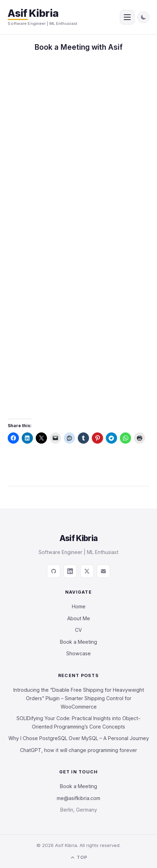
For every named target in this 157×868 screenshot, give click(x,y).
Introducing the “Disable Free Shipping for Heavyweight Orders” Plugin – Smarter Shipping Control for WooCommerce (79, 698)
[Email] (103, 571)
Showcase (78, 653)
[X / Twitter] (87, 571)
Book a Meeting (78, 642)
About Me (79, 618)
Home (79, 606)
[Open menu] (127, 17)
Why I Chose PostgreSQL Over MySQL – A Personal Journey (79, 738)
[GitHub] (54, 571)
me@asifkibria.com (78, 798)
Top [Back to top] (78, 857)
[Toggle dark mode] (143, 17)
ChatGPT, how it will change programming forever (78, 750)
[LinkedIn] (70, 571)
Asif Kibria (33, 13)
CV (78, 630)
